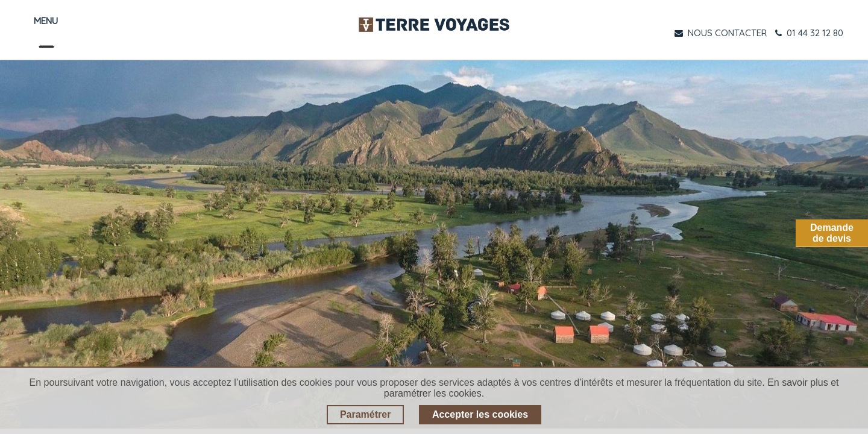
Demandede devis (832, 233)
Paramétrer (366, 414)
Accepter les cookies (480, 414)
